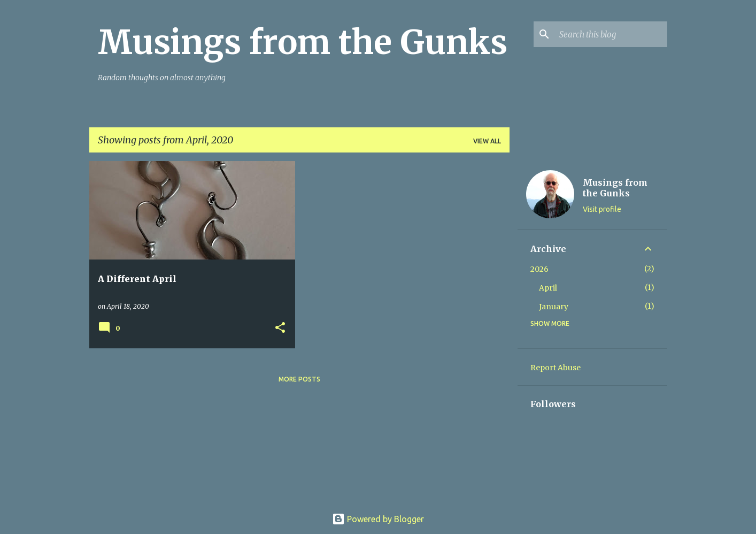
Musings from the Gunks (303, 42)
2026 (539, 269)
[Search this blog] (611, 34)
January (554, 307)
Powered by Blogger (378, 519)
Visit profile (602, 209)
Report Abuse (556, 368)
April (548, 288)
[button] (280, 328)
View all (487, 141)
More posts (299, 379)
